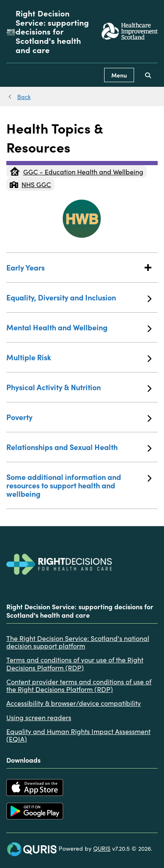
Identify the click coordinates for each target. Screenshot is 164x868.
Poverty (79, 417)
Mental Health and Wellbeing (79, 327)
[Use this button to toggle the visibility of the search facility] (148, 75)
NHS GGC (30, 184)
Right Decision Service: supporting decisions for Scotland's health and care (52, 31)
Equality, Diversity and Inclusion (79, 297)
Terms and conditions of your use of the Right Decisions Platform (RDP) (75, 663)
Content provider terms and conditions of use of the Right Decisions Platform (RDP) (79, 685)
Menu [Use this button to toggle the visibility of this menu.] (119, 75)
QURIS (102, 848)
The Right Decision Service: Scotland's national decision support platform (78, 642)
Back (24, 96)
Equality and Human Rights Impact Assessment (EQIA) (78, 735)
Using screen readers (39, 717)
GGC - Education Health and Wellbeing (77, 171)
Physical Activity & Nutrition (79, 387)
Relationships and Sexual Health (79, 447)
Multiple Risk (79, 357)
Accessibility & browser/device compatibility (74, 703)
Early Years (79, 267)
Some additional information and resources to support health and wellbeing (79, 485)
